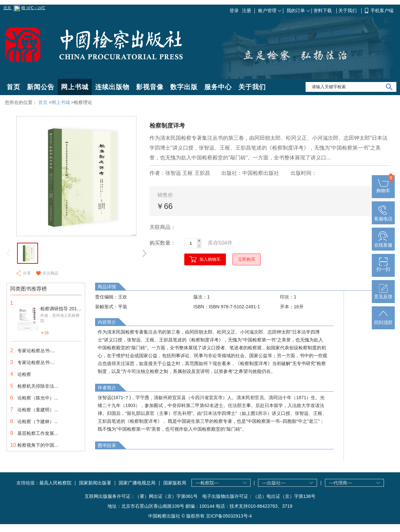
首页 (13, 87)
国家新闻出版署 (95, 483)
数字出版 (184, 87)
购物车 (383, 188)
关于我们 (348, 10)
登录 (234, 10)
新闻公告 (41, 87)
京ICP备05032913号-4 (229, 516)
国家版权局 (175, 483)
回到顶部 (383, 320)
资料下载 (323, 10)
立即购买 (247, 259)
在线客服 (383, 242)
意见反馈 (383, 294)
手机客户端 (382, 10)
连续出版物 (112, 87)
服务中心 (218, 87)
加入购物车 (210, 259)
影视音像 (150, 87)
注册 (247, 10)
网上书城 (75, 87)
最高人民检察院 (55, 483)
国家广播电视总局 (137, 483)
